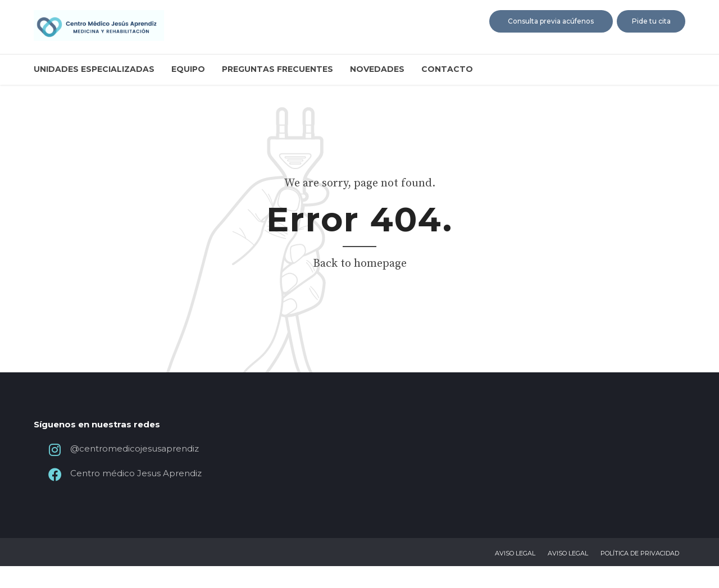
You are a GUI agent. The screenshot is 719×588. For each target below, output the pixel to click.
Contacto (447, 69)
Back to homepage (360, 264)
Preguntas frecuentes (277, 69)
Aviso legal (515, 575)
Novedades (377, 69)
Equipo (188, 69)
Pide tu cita (651, 21)
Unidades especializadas (94, 69)
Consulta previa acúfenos (551, 21)
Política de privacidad (640, 575)
